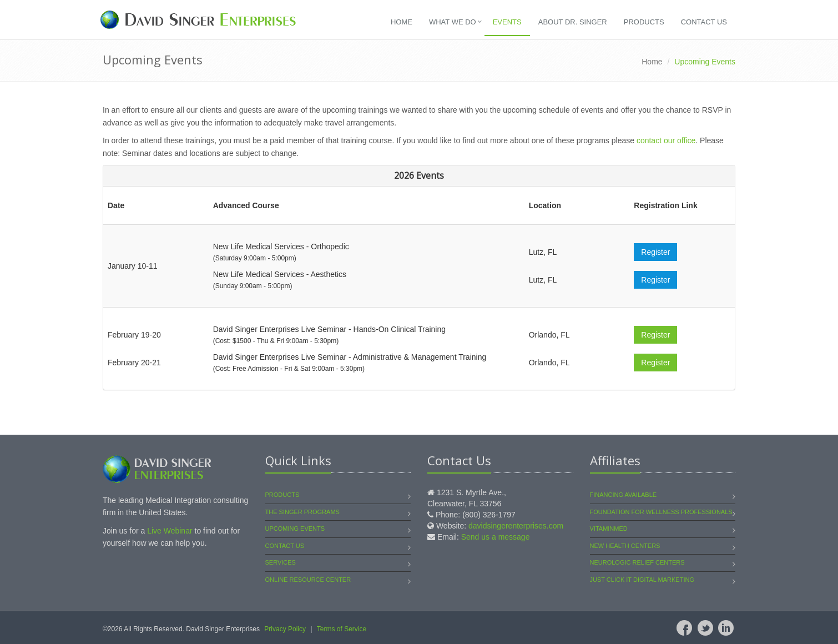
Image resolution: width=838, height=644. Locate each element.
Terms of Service (342, 629)
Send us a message (496, 537)
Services (281, 562)
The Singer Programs (302, 512)
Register (655, 252)
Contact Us (704, 22)
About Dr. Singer (573, 22)
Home (402, 22)
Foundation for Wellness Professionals (661, 512)
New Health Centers (625, 546)
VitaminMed (609, 529)
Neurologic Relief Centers (637, 562)
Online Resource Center (308, 580)
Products (644, 22)
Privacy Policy (285, 629)
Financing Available (624, 495)
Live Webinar (170, 531)
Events (507, 22)
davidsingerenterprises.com (516, 526)
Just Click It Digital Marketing (642, 580)
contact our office (666, 140)
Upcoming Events (295, 529)
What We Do (453, 22)
